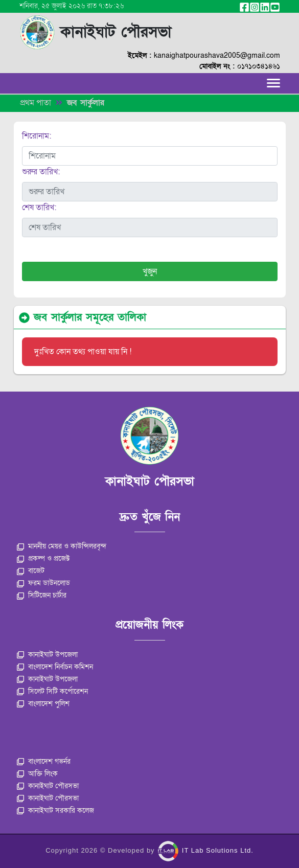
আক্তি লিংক (37, 774)
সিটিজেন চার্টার (42, 595)
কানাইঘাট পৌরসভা (48, 786)
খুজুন (150, 271)
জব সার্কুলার (86, 103)
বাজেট (31, 571)
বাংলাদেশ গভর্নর (44, 761)
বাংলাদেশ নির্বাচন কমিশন (55, 667)
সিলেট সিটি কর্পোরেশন (52, 691)
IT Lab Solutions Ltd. (206, 850)
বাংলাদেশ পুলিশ (43, 704)
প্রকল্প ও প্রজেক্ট (43, 558)
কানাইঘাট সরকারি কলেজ (55, 810)
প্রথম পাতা (36, 103)
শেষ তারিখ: (39, 208)
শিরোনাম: (37, 136)
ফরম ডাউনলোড (43, 583)
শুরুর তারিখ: (41, 172)
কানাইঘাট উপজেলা (47, 655)
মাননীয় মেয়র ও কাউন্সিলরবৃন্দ (62, 546)
